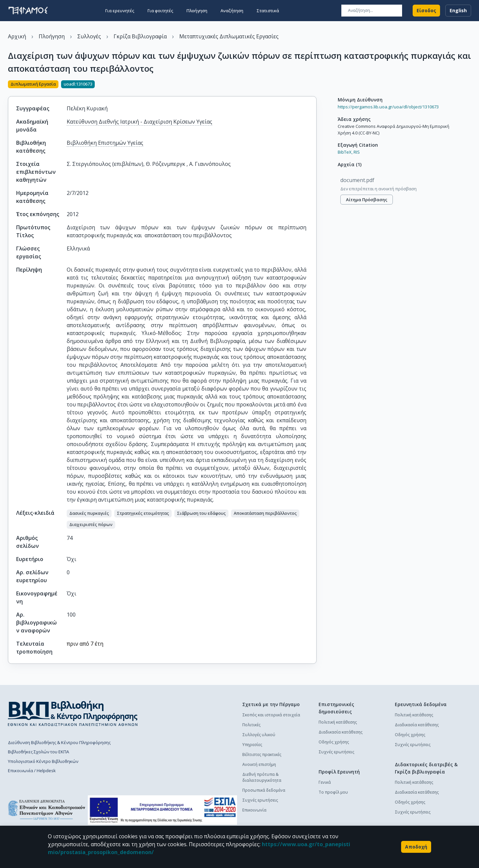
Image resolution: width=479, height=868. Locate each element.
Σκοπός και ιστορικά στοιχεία (271, 715)
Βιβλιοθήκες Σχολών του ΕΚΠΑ (38, 752)
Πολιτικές (251, 725)
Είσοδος (426, 11)
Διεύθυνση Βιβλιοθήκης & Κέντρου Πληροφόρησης (59, 742)
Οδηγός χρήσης (334, 742)
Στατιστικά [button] (268, 11)
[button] (89, 513)
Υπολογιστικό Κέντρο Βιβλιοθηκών (43, 761)
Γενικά (325, 782)
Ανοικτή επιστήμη (259, 764)
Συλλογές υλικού (259, 735)
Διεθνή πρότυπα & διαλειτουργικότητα (262, 777)
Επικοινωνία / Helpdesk (32, 771)
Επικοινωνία (254, 810)
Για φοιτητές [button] (160, 11)
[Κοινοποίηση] (314, 85)
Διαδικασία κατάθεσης (341, 732)
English (458, 11)
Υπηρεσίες (252, 745)
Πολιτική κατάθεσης (338, 722)
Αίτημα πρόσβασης (367, 200)
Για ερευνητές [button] (120, 11)
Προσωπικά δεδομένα (264, 790)
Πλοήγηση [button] (197, 11)
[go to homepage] (28, 11)
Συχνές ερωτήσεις (260, 800)
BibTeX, (345, 152)
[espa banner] (162, 810)
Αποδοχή (416, 847)
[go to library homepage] (73, 713)
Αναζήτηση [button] (232, 11)
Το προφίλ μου (333, 792)
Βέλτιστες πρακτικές (262, 755)
